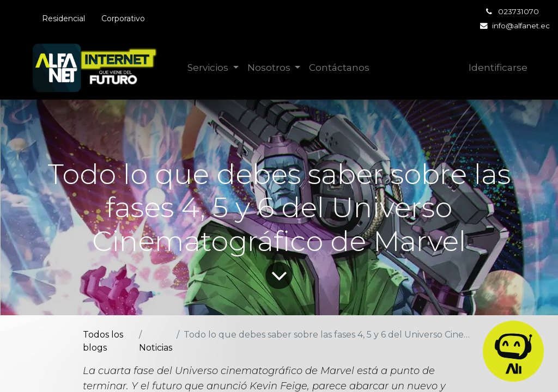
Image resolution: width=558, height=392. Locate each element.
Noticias (156, 348)
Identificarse (498, 68)
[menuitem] (339, 68)
